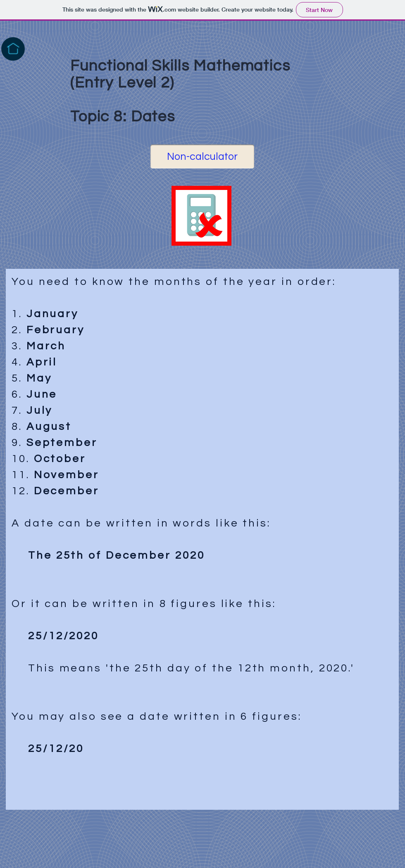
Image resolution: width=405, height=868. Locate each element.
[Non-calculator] (202, 157)
